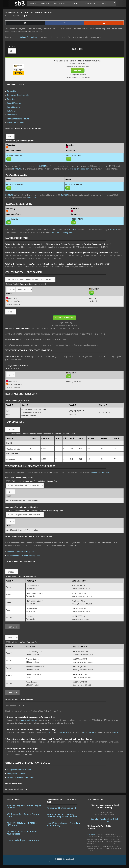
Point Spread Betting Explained (61, 808)
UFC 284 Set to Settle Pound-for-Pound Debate (22, 833)
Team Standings (14, 107)
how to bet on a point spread (80, 169)
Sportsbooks (61, 3)
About (107, 3)
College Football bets (100, 472)
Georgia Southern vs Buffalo (19, 770)
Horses (77, 3)
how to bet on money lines (62, 232)
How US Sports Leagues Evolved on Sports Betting (63, 824)
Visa (51, 732)
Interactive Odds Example (18, 95)
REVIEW (19, 73)
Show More (12, 627)
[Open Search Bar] (114, 3)
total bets (32, 198)
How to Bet (92, 3)
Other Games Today (15, 123)
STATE (11, 47)
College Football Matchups (17, 789)
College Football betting (30, 37)
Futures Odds (13, 111)
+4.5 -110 (93, 301)
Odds (34, 3)
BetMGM (42, 166)
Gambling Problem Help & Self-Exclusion (105, 820)
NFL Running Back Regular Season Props (23, 815)
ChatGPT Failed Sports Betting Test (23, 840)
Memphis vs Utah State (17, 774)
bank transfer (89, 732)
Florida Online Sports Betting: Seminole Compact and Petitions (62, 815)
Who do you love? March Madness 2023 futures (22, 824)
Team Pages (12, 115)
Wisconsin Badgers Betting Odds (21, 552)
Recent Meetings (14, 103)
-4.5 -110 (93, 298)
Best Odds (11, 91)
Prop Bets (11, 99)
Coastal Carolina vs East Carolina (21, 777)
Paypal (116, 732)
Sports (46, 3)
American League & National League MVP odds (24, 806)
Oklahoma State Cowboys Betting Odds (24, 556)
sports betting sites (29, 720)
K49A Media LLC (92, 834)
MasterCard (64, 732)
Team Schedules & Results (18, 119)
